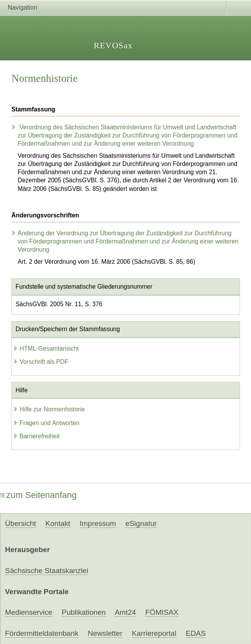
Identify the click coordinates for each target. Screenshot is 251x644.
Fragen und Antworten (46, 423)
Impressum (98, 523)
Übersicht (20, 523)
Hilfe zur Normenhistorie (49, 409)
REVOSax (113, 45)
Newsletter (105, 633)
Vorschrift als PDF (41, 362)
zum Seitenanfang (38, 495)
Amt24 (125, 612)
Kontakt (58, 523)
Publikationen (84, 612)
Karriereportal (154, 633)
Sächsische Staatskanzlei (47, 571)
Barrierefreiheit (36, 436)
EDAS (196, 633)
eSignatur (141, 523)
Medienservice (29, 612)
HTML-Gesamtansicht (46, 348)
